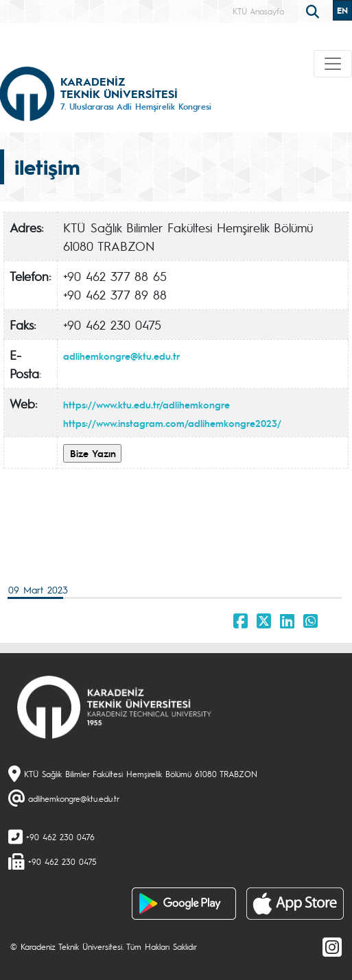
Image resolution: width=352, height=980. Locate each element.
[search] (314, 10)
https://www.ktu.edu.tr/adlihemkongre (146, 404)
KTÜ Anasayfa (258, 11)
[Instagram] (332, 946)
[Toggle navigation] (333, 64)
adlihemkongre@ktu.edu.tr (121, 356)
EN (342, 10)
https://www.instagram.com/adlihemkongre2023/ (172, 423)
